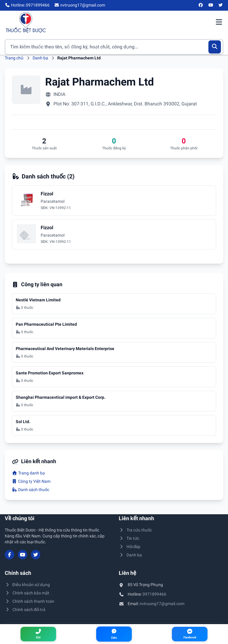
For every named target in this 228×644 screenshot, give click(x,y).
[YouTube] (211, 5)
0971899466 (154, 594)
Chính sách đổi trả (25, 610)
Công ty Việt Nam (31, 481)
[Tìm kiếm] (215, 47)
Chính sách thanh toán (30, 601)
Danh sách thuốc (31, 490)
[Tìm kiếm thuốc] (114, 47)
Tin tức (129, 538)
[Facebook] (201, 5)
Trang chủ (14, 58)
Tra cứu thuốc (135, 530)
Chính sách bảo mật (27, 593)
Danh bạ (40, 58)
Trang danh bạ (28, 473)
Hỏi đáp (130, 547)
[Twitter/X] (221, 5)
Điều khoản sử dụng (27, 585)
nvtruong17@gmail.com (162, 604)
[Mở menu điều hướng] (219, 23)
